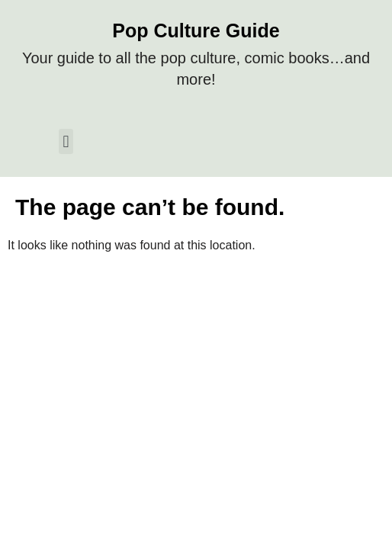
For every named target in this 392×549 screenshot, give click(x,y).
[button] (66, 141)
